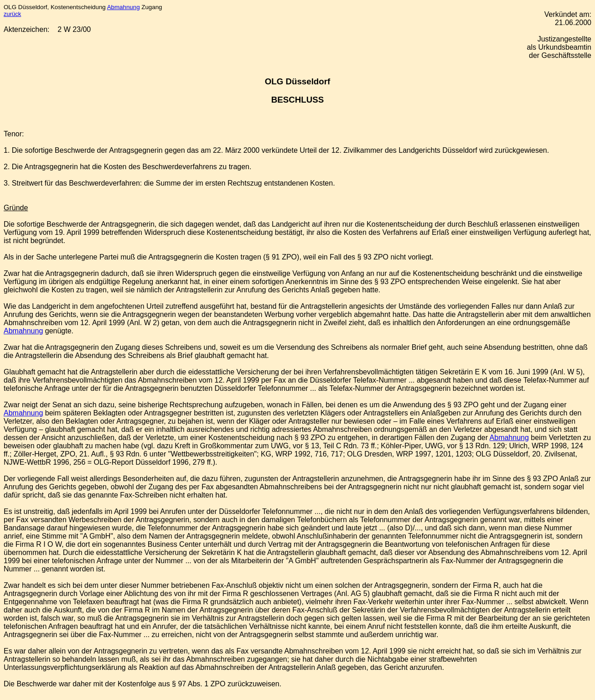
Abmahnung (124, 7)
